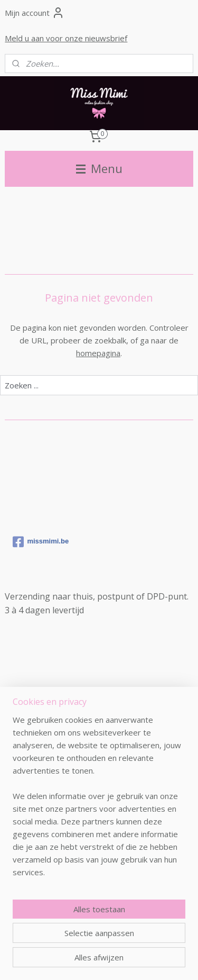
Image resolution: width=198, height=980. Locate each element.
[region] (99, 800)
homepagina (98, 353)
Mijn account (35, 13)
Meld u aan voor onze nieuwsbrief (66, 38)
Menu (99, 169)
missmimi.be (41, 542)
